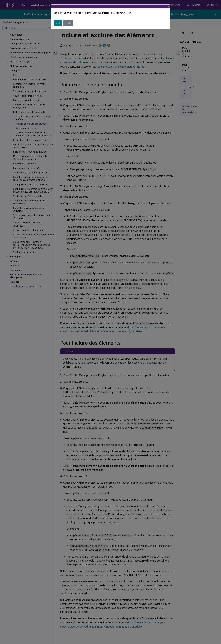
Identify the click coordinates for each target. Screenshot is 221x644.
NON (68, 23)
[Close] (169, 7)
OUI (58, 23)
